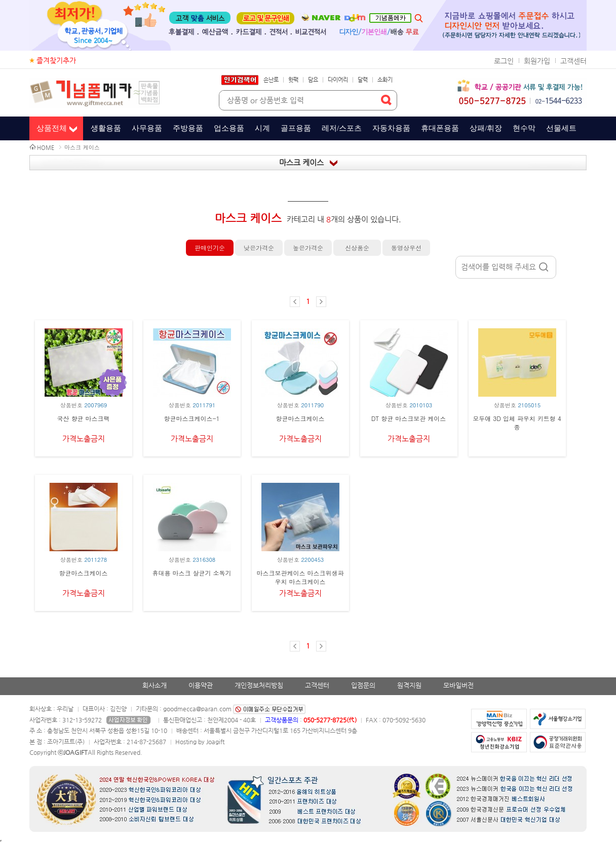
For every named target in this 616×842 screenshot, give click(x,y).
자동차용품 (391, 128)
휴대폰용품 (440, 128)
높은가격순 (308, 247)
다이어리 (338, 80)
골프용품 (296, 128)
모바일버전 (458, 685)
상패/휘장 (486, 128)
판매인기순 (210, 247)
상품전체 (52, 128)
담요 (313, 80)
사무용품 (147, 128)
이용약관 (201, 685)
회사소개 (155, 685)
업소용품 (229, 128)
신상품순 (357, 247)
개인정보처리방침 (259, 685)
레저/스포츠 (342, 128)
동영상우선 (406, 247)
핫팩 (293, 80)
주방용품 (188, 128)
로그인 (504, 61)
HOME (46, 148)
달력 (363, 80)
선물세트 (561, 128)
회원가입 (537, 61)
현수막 (524, 128)
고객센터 (573, 61)
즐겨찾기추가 (56, 60)
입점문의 (363, 685)
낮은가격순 (259, 247)
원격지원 (409, 685)
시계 (262, 128)
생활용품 (106, 128)
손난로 (271, 80)
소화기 (385, 80)
